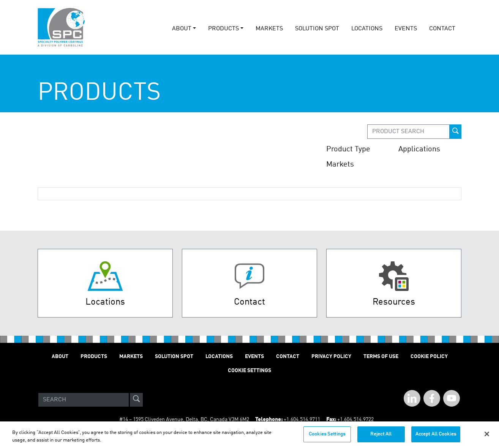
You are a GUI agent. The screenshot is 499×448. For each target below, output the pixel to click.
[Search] (84, 400)
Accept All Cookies (436, 437)
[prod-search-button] (455, 132)
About (60, 357)
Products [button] (223, 29)
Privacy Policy (331, 357)
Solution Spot (174, 357)
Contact (442, 29)
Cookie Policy (429, 357)
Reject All (381, 437)
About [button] (182, 29)
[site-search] (136, 400)
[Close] (487, 437)
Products (94, 357)
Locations (367, 29)
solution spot (317, 29)
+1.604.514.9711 (302, 420)
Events (254, 357)
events (406, 29)
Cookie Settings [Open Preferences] (249, 371)
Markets (269, 29)
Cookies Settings (327, 437)
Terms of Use (381, 357)
